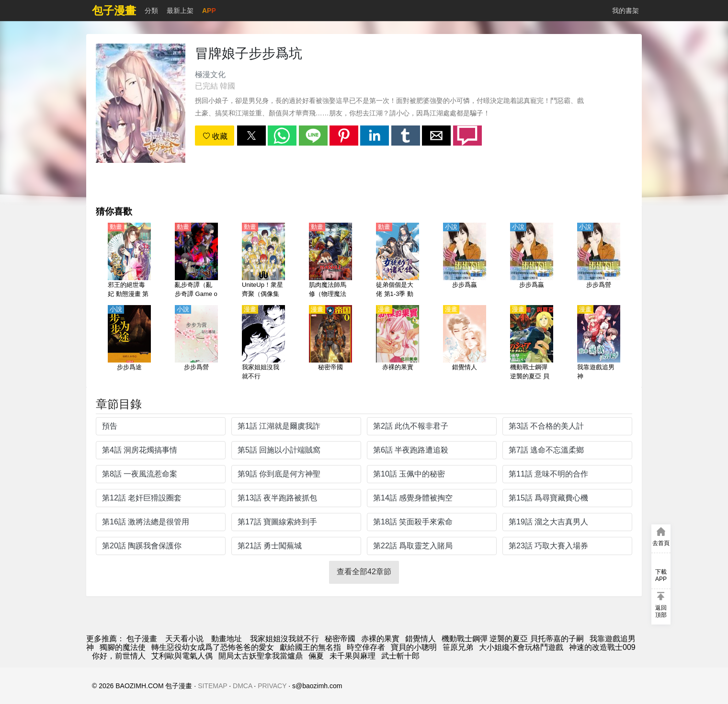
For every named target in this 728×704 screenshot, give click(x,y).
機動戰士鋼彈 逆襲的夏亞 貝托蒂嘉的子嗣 (513, 639)
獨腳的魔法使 (123, 647)
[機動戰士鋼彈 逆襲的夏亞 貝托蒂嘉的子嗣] (532, 343)
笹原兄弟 (458, 647)
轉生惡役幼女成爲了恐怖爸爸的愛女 (213, 647)
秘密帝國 (340, 639)
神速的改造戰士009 (602, 647)
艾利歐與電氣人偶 (182, 656)
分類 (151, 11)
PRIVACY (272, 686)
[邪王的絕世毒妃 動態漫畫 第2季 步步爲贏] (129, 261)
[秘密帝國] (330, 343)
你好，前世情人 (119, 656)
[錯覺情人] (465, 343)
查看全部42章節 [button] (364, 572)
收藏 (215, 136)
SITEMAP (212, 686)
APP (209, 11)
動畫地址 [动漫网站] (227, 639)
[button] (251, 136)
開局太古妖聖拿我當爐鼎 (261, 656)
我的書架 (626, 11)
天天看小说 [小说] (184, 639)
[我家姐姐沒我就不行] (263, 343)
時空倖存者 (366, 647)
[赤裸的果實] (398, 343)
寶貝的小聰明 (414, 647)
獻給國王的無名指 (310, 647)
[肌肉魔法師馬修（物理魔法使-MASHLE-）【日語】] (330, 261)
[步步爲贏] (465, 261)
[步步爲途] (129, 343)
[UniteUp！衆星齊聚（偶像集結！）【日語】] (263, 261)
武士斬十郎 (400, 656)
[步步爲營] (599, 261)
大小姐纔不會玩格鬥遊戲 (521, 647)
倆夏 (316, 656)
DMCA (242, 686)
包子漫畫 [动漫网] (142, 639)
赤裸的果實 (380, 639)
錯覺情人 (421, 639)
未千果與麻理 (353, 656)
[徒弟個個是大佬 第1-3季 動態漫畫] (398, 261)
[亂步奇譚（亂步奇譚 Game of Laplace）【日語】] (196, 261)
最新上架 (180, 11)
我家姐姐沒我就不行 (284, 639)
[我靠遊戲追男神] (599, 343)
